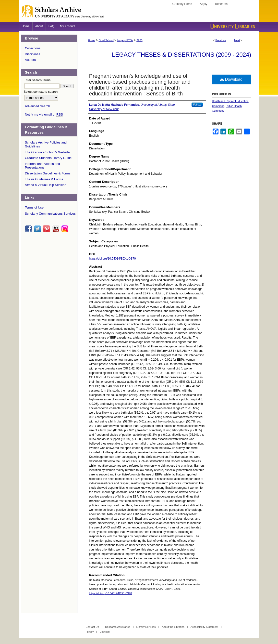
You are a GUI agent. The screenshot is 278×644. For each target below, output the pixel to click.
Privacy (90, 632)
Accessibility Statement (205, 627)
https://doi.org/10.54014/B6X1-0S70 (113, 259)
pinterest (47, 229)
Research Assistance (118, 627)
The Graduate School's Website (47, 152)
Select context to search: (41, 92)
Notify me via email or (44, 115)
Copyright (105, 632)
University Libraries (232, 26)
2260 (139, 40)
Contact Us (93, 627)
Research (221, 4)
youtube (57, 229)
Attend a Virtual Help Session (46, 185)
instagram (66, 229)
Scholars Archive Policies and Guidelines (46, 144)
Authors (30, 60)
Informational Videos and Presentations (43, 166)
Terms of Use (34, 207)
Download (231, 79)
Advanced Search (38, 106)
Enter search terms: (38, 80)
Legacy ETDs (125, 40)
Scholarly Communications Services (50, 214)
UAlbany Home (182, 4)
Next (237, 40)
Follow (197, 105)
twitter (38, 229)
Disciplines (33, 54)
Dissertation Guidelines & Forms (48, 173)
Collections (33, 48)
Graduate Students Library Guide (48, 158)
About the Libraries (173, 627)
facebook (29, 229)
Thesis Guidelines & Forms (44, 179)
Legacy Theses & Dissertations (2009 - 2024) (182, 55)
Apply (204, 4)
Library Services (146, 627)
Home (92, 40)
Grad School (106, 40)
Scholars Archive (139, 13)
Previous (221, 40)
